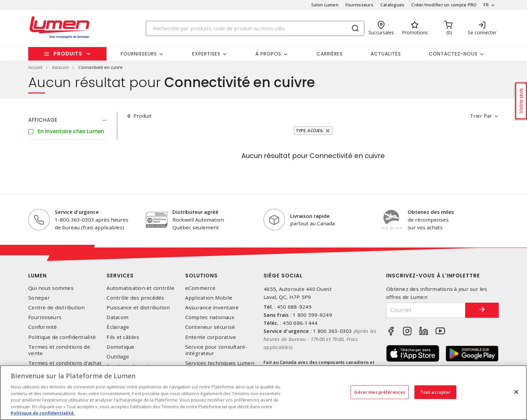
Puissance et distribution (138, 308)
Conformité (43, 327)
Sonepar (39, 298)
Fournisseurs (359, 5)
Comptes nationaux (210, 317)
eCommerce (200, 288)
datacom (60, 67)
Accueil (35, 67)
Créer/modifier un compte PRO (444, 5)
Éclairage (118, 327)
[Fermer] (516, 392)
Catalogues (393, 5)
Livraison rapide (310, 216)
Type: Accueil (310, 131)
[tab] (68, 120)
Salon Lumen (325, 5)
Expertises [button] (206, 54)
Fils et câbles (123, 337)
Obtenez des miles (431, 212)
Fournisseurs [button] (139, 54)
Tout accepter (436, 392)
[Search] (255, 28)
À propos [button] (268, 54)
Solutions (201, 276)
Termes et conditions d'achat (65, 363)
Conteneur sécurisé (210, 327)
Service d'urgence (77, 212)
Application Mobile (209, 298)
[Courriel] (426, 310)
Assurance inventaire (212, 308)
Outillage (118, 357)
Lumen (37, 276)
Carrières (330, 54)
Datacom (117, 317)
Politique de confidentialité (62, 337)
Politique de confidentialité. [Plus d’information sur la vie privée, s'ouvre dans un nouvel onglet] (43, 413)
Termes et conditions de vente (59, 350)
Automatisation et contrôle (140, 288)
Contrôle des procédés (135, 298)
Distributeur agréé (195, 212)
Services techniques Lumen (220, 363)
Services (120, 276)
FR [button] (486, 5)
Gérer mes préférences (380, 392)
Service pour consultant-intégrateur (216, 350)
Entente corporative (211, 337)
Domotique (120, 347)
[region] (263, 393)
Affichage (43, 120)
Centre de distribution (57, 308)
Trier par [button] (481, 116)
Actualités (386, 54)
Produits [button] (68, 54)
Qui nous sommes (51, 288)
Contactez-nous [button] (453, 54)
